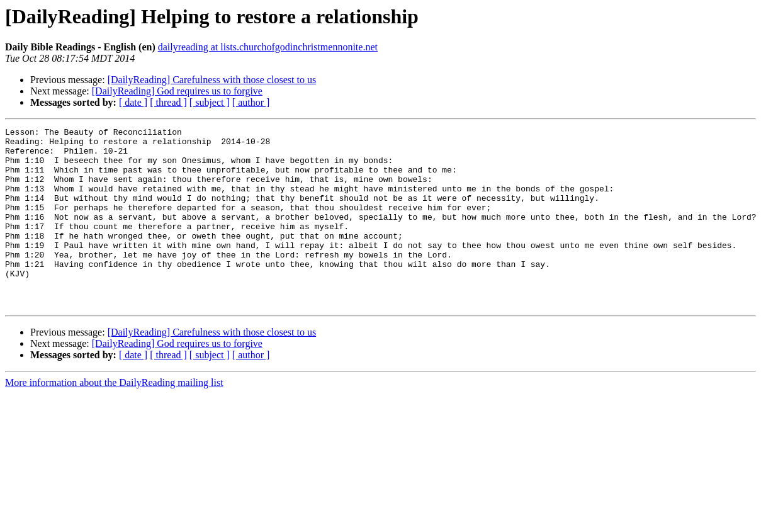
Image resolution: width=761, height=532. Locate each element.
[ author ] (251, 102)
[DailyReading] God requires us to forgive (177, 91)
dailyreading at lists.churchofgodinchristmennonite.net (268, 47)
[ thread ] (168, 102)
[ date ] (133, 102)
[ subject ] (210, 102)
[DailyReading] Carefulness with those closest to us (212, 80)
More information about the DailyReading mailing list (114, 418)
